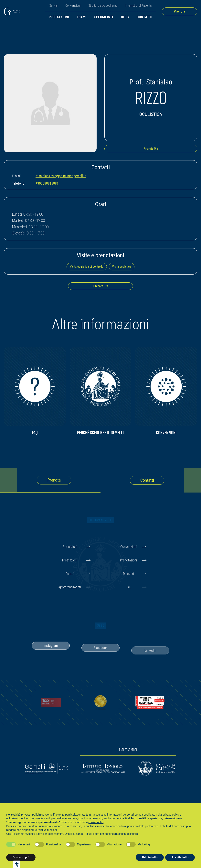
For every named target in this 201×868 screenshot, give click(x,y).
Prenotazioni (128, 560)
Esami (82, 17)
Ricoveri (128, 574)
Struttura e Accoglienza (103, 6)
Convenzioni (73, 6)
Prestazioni (59, 17)
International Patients (139, 6)
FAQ (129, 587)
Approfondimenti (70, 587)
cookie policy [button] (96, 822)
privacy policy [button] (171, 815)
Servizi (53, 6)
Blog (125, 17)
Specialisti (104, 17)
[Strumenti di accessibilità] (17, 864)
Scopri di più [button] (21, 857)
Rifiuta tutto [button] (150, 857)
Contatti (144, 17)
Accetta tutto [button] (180, 857)
